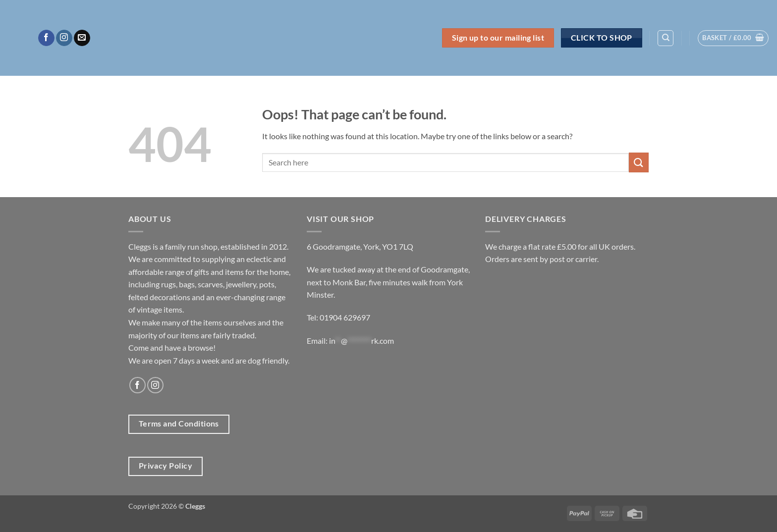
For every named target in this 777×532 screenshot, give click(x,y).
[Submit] (639, 162)
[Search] (666, 38)
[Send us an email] (82, 38)
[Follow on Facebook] (46, 38)
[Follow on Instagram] (64, 38)
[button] (733, 38)
